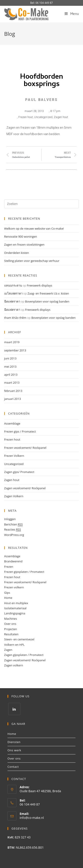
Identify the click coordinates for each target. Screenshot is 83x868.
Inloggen (10, 519)
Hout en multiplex (16, 603)
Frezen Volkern (14, 456)
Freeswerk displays (39, 285)
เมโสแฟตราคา (13, 293)
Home (8, 598)
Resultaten (11, 634)
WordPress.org (14, 535)
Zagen (8, 650)
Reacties (13, 530)
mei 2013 (10, 367)
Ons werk (14, 750)
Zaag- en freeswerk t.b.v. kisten (48, 293)
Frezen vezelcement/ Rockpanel (25, 448)
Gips (7, 593)
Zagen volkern (14, 665)
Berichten (14, 524)
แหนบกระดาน (13, 285)
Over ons (10, 624)
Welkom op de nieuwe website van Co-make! (34, 229)
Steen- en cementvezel (19, 639)
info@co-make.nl (32, 818)
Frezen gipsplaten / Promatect (24, 572)
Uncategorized (43, 117)
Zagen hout (61, 117)
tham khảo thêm (15, 318)
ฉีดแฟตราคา (12, 301)
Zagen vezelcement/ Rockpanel (25, 488)
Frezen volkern (14, 587)
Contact (13, 767)
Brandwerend (13, 561)
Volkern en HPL (14, 645)
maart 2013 (12, 383)
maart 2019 (12, 342)
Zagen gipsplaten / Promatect (24, 655)
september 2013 (15, 350)
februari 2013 (13, 391)
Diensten (14, 742)
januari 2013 (13, 399)
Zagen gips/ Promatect (19, 472)
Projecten (11, 629)
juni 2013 (10, 358)
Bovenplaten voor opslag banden (47, 301)
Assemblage (12, 423)
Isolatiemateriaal (15, 608)
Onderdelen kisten (17, 253)
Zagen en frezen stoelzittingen (24, 245)
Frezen (9, 567)
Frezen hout (26, 117)
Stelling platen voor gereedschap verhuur (32, 261)
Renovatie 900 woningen (21, 237)
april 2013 (11, 375)
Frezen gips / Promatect (20, 431)
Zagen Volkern (14, 496)
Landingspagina (15, 613)
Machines (11, 619)
